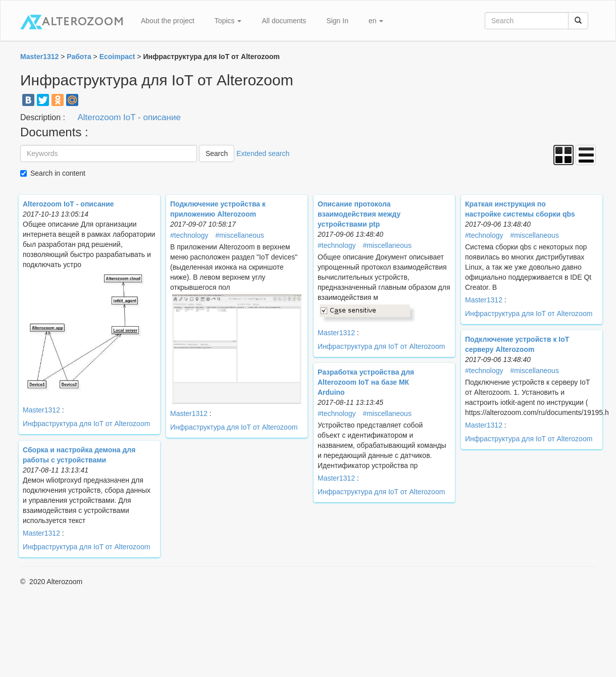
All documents (284, 21)
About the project (168, 21)
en (376, 21)
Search (217, 153)
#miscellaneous (240, 235)
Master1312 (41, 410)
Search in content (58, 173)
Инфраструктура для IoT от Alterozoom (86, 424)
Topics (228, 21)
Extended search (263, 153)
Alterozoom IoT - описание (129, 117)
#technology (189, 235)
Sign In (337, 21)
